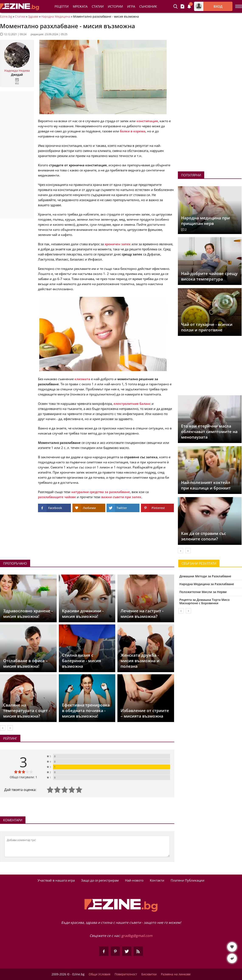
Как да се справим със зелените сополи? (203, 536)
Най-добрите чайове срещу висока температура (209, 276)
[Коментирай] (87, 846)
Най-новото (134, 880)
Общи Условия (100, 974)
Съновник (148, 6)
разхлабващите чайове (57, 497)
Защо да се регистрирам (100, 880)
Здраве (33, 17)
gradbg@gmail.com (137, 936)
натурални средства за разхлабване (101, 492)
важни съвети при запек (121, 497)
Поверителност (126, 974)
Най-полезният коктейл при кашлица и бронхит (206, 485)
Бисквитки (149, 974)
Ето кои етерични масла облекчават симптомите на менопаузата (209, 432)
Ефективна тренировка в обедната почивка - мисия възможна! (86, 711)
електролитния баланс (132, 404)
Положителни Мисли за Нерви (203, 592)
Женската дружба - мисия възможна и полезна (140, 661)
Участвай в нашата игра (56, 880)
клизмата (82, 379)
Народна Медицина (56, 17)
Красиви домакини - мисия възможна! (83, 614)
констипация (147, 121)
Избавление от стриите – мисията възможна (145, 713)
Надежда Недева (17, 71)
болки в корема (133, 131)
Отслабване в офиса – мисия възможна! (25, 663)
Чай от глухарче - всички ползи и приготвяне (207, 327)
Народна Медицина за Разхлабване (207, 584)
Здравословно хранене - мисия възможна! (28, 614)
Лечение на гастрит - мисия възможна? (142, 614)
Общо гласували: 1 (23, 777)
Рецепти (62, 6)
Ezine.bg (6, 17)
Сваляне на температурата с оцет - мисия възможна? (27, 711)
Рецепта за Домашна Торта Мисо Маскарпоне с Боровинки (205, 601)
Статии (98, 6)
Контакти (157, 880)
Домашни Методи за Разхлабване (205, 576)
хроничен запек (118, 244)
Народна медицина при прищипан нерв (205, 221)
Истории (115, 6)
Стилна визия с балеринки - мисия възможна (82, 661)
